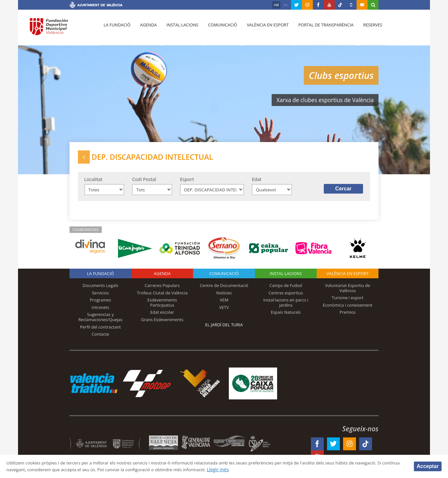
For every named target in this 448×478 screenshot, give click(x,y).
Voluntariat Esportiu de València (348, 291)
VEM (224, 303)
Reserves (366, 29)
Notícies (224, 296)
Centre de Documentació (224, 288)
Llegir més (258, 469)
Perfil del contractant (101, 330)
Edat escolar (162, 315)
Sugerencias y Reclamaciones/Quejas (101, 320)
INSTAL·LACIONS (286, 276)
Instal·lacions (180, 29)
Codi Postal (144, 181)
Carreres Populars (162, 288)
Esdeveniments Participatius (162, 305)
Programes (100, 303)
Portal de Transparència (320, 29)
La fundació (117, 29)
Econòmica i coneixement (348, 308)
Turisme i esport (348, 301)
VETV (224, 310)
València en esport (263, 29)
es (286, 5)
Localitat (93, 181)
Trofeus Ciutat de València (162, 296)
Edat (257, 181)
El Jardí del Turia (224, 328)
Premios (348, 315)
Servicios (100, 296)
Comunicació (219, 29)
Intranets (101, 310)
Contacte (100, 337)
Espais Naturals (286, 315)
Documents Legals (101, 288)
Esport (187, 181)
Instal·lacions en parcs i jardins (286, 305)
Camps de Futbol (286, 288)
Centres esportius (286, 296)
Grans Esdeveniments (162, 322)
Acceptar (428, 466)
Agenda (147, 29)
